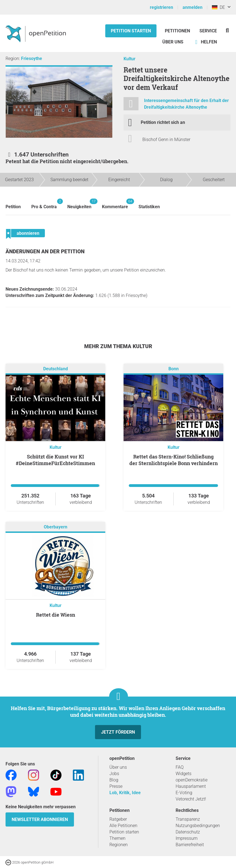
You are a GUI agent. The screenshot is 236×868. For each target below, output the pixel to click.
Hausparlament (191, 786)
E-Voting (184, 793)
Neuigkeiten (79, 204)
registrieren (161, 7)
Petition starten (131, 31)
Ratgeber (118, 819)
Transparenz (188, 819)
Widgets (184, 774)
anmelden (193, 7)
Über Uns (173, 42)
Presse (116, 786)
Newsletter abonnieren (40, 819)
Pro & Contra (44, 204)
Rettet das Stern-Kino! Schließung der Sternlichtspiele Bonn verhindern (174, 460)
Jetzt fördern (118, 732)
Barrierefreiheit (190, 845)
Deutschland (56, 369)
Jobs (114, 774)
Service (208, 31)
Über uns (118, 767)
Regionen (119, 845)
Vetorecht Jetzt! (191, 799)
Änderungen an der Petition (45, 251)
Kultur (129, 59)
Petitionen (178, 31)
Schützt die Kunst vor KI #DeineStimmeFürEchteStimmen (55, 460)
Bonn (174, 369)
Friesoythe (32, 58)
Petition (13, 207)
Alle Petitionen (123, 826)
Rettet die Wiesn (56, 615)
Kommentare (115, 204)
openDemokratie (192, 780)
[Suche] (227, 30)
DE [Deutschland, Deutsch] (218, 7)
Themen (117, 838)
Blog (114, 780)
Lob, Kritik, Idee (125, 793)
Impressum (187, 838)
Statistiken (149, 207)
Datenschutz (188, 832)
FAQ (180, 767)
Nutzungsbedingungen (198, 826)
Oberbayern (56, 527)
